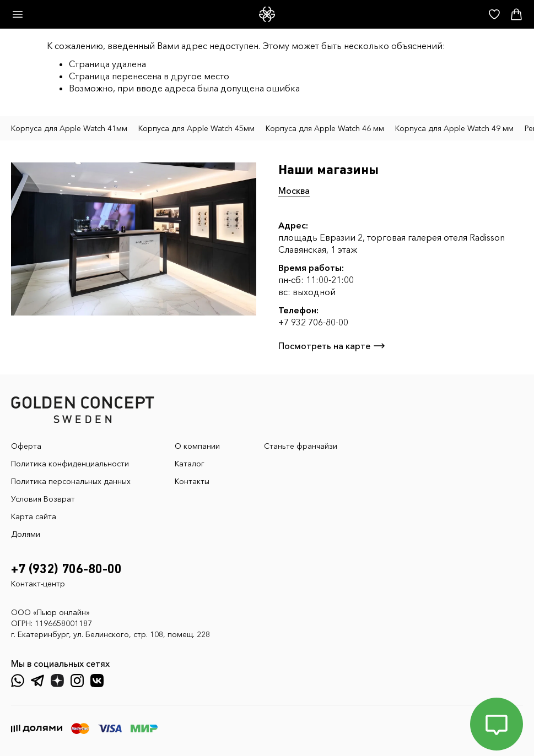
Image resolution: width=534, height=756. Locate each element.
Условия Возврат (43, 499)
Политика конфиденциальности (70, 464)
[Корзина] (516, 14)
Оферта (26, 446)
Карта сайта (34, 516)
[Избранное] (494, 14)
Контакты (192, 481)
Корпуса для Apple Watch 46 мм (325, 128)
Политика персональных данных (71, 481)
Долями (26, 534)
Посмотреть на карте (332, 346)
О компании (197, 446)
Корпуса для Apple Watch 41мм (69, 128)
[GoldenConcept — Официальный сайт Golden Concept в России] (267, 14)
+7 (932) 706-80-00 (66, 569)
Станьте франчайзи (301, 446)
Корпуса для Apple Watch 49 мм (454, 128)
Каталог (190, 464)
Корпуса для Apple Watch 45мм (196, 128)
